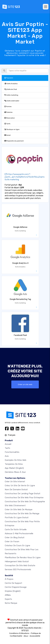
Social (7, 135)
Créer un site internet (15, 482)
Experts (8, 599)
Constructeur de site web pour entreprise (24, 498)
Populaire (9, 78)
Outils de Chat (11, 89)
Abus (26, 636)
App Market (14, 468)
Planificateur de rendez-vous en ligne (23, 558)
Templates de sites (14, 464)
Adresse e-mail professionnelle (19, 534)
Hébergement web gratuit (17, 562)
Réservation (10, 118)
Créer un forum (12, 542)
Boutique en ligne (12, 129)
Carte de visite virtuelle (16, 530)
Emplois (13, 591)
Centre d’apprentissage (16, 587)
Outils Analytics (11, 84)
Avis (7, 456)
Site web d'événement (15, 506)
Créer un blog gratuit (15, 538)
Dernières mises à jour (15, 472)
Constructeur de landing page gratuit (23, 494)
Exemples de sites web (16, 460)
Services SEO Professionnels (18, 569)
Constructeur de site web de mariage (22, 514)
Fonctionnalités (12, 452)
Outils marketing (11, 95)
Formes (8, 107)
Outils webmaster (12, 101)
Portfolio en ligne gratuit (17, 518)
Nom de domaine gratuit (16, 490)
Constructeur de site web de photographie (25, 502)
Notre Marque (11, 603)
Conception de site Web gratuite (20, 565)
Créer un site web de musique (19, 510)
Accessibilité (35, 636)
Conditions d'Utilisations (19, 633)
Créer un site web (25, 384)
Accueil (8, 444)
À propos (9, 579)
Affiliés (8, 595)
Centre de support (13, 583)
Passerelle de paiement (14, 141)
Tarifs (7, 124)
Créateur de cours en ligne (17, 546)
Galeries (8, 112)
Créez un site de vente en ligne (20, 486)
